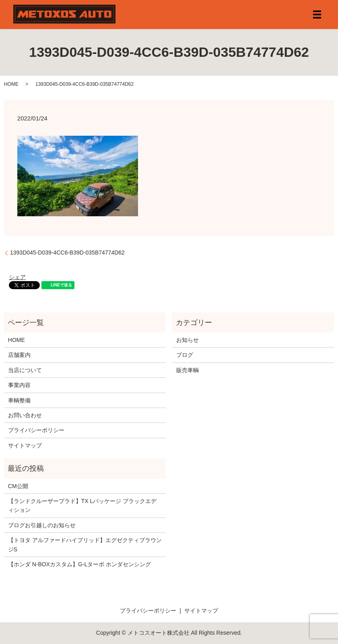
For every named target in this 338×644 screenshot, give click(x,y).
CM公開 (18, 486)
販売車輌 (188, 370)
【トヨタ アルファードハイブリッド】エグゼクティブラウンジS (85, 545)
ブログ (185, 355)
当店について (25, 370)
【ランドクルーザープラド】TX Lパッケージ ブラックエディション (82, 505)
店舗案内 (19, 355)
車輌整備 (19, 400)
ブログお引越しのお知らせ (42, 525)
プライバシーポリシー (36, 430)
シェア (17, 277)
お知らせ (188, 340)
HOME (11, 84)
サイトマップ (25, 445)
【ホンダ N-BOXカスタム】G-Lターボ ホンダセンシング (79, 564)
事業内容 (19, 385)
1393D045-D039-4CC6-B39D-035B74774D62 (67, 253)
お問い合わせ (25, 415)
